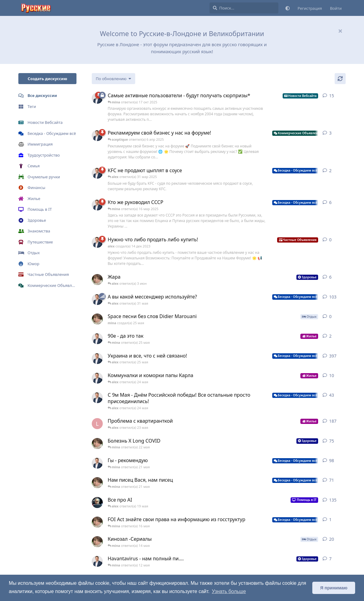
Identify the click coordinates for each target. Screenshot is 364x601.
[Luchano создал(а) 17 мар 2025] (97, 424)
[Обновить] (340, 79)
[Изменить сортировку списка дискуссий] (113, 79)
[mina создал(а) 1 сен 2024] (97, 443)
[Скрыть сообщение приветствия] (340, 31)
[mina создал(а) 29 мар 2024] (97, 542)
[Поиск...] (244, 8)
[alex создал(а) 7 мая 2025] (97, 398)
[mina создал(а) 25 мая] (97, 280)
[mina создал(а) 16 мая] (97, 522)
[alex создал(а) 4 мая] (97, 378)
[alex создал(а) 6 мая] (97, 561)
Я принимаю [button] (334, 588)
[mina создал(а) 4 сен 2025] (97, 483)
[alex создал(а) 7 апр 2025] (97, 463)
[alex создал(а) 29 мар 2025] (97, 173)
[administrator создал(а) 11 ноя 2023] (97, 503)
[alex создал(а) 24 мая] (97, 339)
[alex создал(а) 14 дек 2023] (97, 135)
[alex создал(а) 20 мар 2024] (97, 299)
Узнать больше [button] (229, 591)
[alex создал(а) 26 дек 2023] (97, 205)
